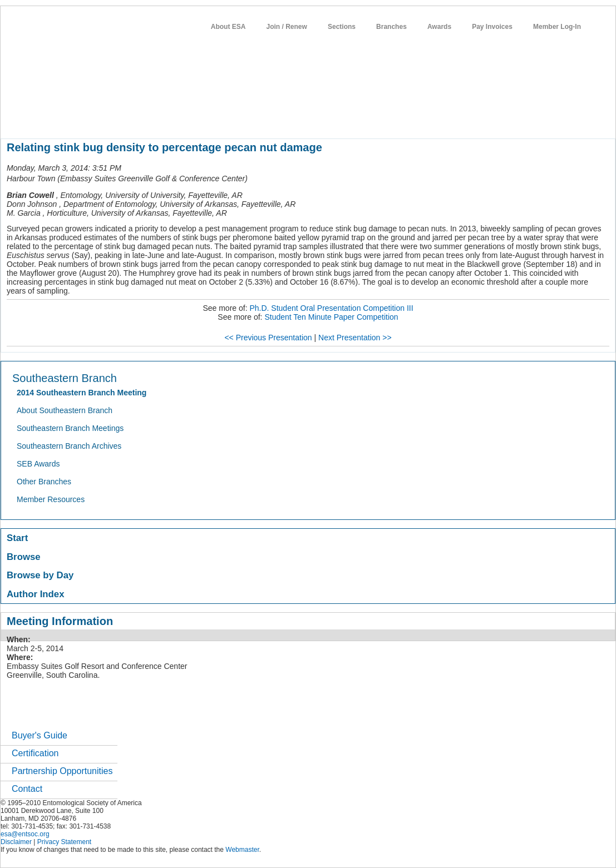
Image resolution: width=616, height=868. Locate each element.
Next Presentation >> (355, 338)
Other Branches (44, 482)
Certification (35, 753)
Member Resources (51, 499)
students (334, 119)
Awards (439, 27)
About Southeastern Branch (65, 410)
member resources (131, 119)
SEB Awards (38, 464)
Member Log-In (557, 27)
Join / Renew (287, 27)
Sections (342, 27)
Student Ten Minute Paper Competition (331, 317)
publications (235, 119)
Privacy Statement (64, 842)
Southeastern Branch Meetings (70, 428)
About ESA (228, 27)
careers (372, 119)
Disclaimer (16, 842)
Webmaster (242, 850)
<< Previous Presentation (268, 338)
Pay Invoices (492, 27)
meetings (188, 119)
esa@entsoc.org (25, 834)
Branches (391, 27)
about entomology (60, 119)
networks (411, 119)
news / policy (287, 119)
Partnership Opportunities (62, 771)
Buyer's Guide (40, 735)
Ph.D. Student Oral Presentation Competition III (331, 308)
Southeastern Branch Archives (69, 446)
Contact (27, 789)
